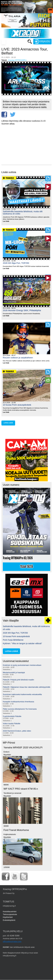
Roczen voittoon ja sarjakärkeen (18, 358)
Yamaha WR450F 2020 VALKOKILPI (23, 748)
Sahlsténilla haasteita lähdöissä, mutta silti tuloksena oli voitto (23, 213)
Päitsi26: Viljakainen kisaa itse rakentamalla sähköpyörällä (26, 687)
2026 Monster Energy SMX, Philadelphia (22, 310)
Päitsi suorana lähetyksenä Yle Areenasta (20, 709)
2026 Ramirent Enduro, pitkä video (17, 731)
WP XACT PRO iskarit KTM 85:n (21, 789)
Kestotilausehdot (10, 912)
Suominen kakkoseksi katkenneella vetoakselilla (22, 694)
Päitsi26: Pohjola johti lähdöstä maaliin (18, 680)
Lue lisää (7, 221)
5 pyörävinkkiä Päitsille (12, 716)
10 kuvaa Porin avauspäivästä (17, 405)
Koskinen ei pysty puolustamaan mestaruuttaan (22, 665)
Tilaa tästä (27, 567)
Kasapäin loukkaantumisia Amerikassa (18, 702)
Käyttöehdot (8, 917)
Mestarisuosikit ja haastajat (14, 672)
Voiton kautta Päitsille (12, 724)
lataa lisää (8, 423)
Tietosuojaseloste (10, 914)
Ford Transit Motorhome (16, 830)
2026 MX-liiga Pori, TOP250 (16, 263)
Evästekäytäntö (9, 920)
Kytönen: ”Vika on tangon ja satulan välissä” (22, 643)
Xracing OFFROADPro (17, 60)
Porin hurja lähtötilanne (13, 640)
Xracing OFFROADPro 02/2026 (18, 558)
